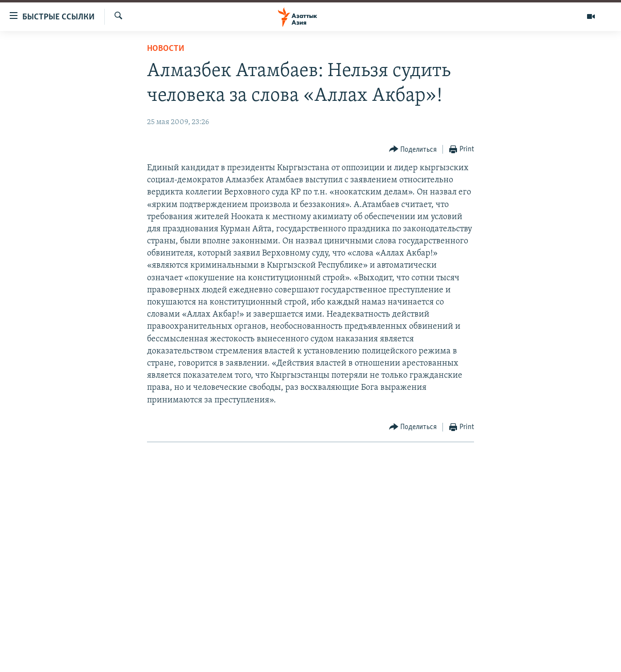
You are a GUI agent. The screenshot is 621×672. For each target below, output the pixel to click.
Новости (166, 49)
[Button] (413, 150)
